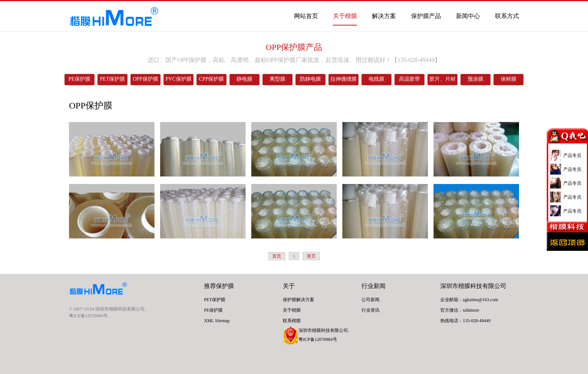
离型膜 (277, 79)
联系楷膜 (292, 321)
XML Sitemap (217, 321)
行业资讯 (370, 310)
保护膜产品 (426, 16)
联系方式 (507, 16)
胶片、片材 (442, 79)
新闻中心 (468, 16)
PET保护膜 (113, 79)
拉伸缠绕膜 (343, 79)
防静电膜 (310, 79)
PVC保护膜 (178, 79)
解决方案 (384, 16)
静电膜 (244, 79)
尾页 (311, 256)
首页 (277, 256)
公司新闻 (370, 300)
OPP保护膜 (145, 79)
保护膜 (225, 286)
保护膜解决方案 (298, 300)
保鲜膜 (508, 79)
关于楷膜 (345, 16)
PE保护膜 (79, 79)
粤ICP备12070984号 (88, 316)
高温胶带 (409, 79)
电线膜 (376, 79)
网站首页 (306, 16)
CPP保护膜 (212, 79)
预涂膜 (475, 79)
